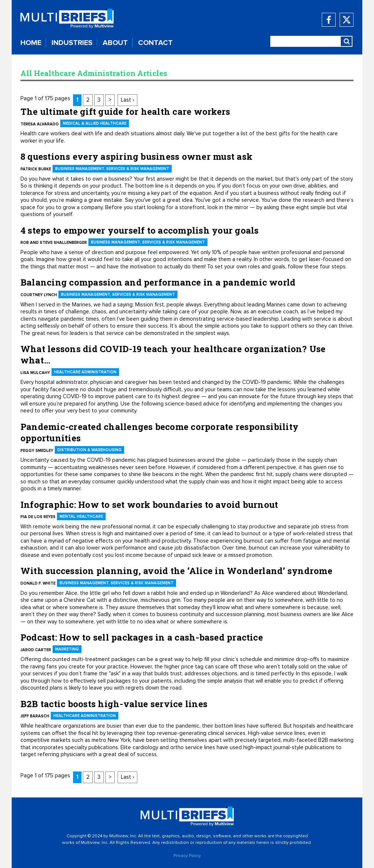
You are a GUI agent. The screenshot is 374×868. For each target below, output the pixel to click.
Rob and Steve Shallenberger (54, 243)
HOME (31, 43)
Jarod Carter (36, 650)
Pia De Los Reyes (38, 517)
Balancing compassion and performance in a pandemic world (158, 282)
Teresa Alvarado (40, 124)
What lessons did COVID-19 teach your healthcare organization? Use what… (173, 354)
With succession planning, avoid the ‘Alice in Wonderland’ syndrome (176, 571)
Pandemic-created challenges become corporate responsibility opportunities (159, 432)
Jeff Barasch (35, 716)
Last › (127, 100)
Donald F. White (38, 583)
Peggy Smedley (37, 451)
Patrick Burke (36, 169)
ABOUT (115, 43)
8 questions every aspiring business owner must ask (136, 156)
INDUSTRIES (72, 43)
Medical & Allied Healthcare (95, 123)
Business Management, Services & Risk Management (112, 169)
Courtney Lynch (39, 295)
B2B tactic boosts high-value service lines (114, 704)
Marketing (67, 649)
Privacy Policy (187, 856)
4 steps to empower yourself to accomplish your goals (140, 230)
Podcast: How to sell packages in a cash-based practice (142, 637)
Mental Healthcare (81, 516)
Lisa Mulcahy (35, 373)
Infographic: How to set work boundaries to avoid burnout (149, 505)
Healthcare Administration (85, 372)
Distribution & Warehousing (89, 450)
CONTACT (155, 43)
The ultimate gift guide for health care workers (125, 112)
